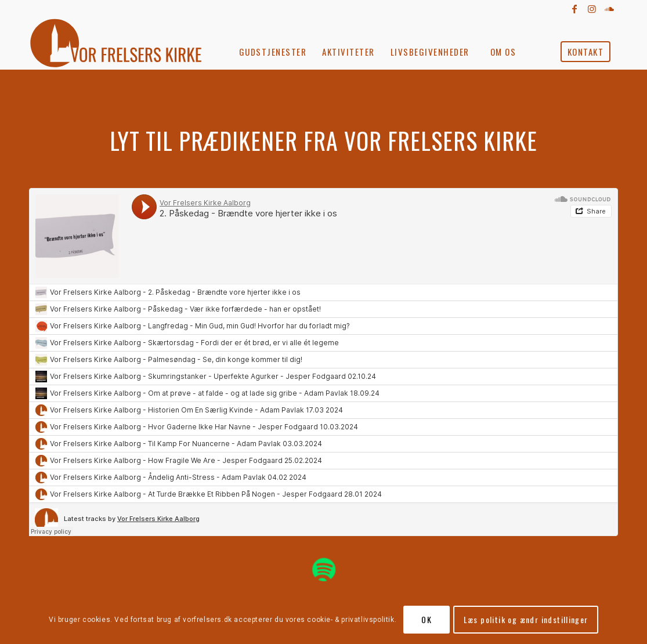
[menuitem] (273, 44)
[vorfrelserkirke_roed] (120, 44)
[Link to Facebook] (574, 9)
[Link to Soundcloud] (609, 9)
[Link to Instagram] (592, 9)
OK (426, 619)
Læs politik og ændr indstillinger (526, 619)
